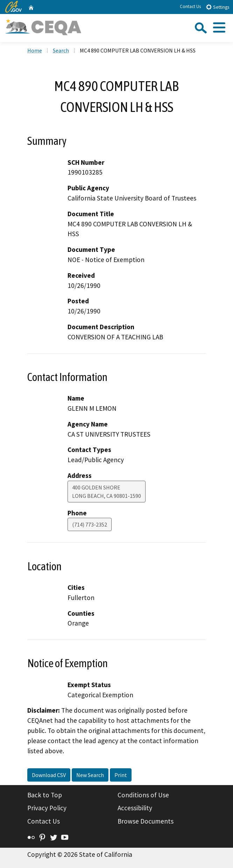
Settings (217, 7)
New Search (90, 775)
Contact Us (190, 6)
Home (35, 50)
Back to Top (45, 795)
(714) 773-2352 (90, 524)
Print (121, 775)
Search (61, 50)
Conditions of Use (143, 795)
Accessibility (135, 808)
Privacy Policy (47, 808)
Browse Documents (146, 821)
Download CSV (49, 775)
